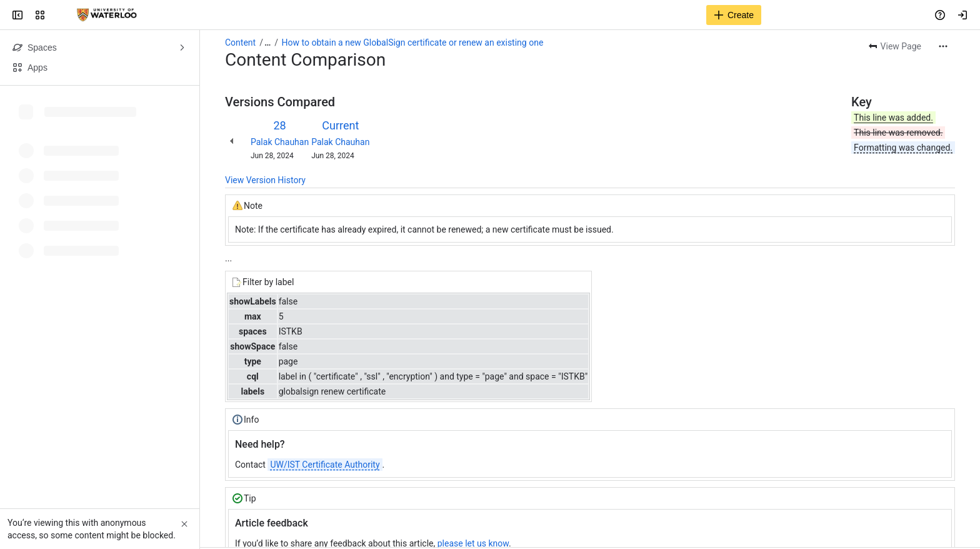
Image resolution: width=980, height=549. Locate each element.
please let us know (473, 543)
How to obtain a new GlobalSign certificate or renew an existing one (413, 43)
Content (240, 43)
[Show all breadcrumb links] (267, 43)
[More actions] (943, 46)
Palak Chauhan (280, 142)
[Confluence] (107, 15)
